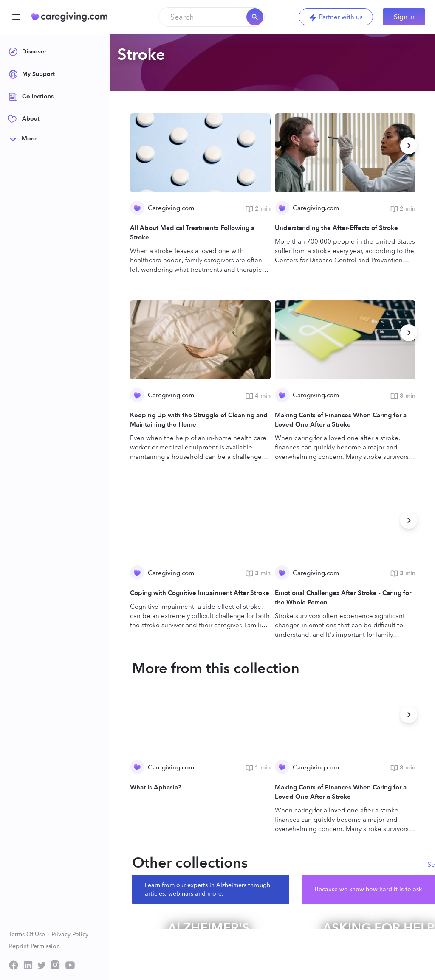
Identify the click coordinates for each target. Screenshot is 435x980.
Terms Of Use (29, 934)
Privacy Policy (70, 934)
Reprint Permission (34, 946)
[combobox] (212, 17)
